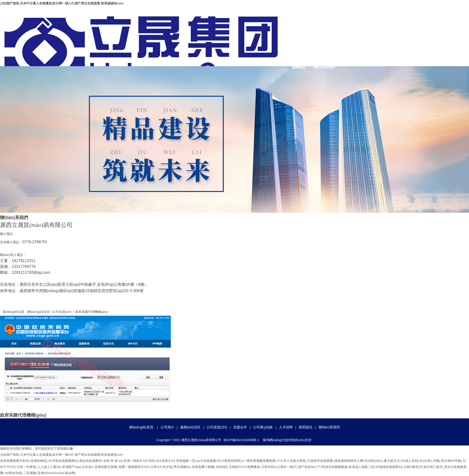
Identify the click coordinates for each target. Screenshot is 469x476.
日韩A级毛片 (413, 467)
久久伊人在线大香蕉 (291, 461)
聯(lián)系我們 (325, 67)
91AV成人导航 (430, 461)
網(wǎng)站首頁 (299, 43)
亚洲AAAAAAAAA (50, 473)
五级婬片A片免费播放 (244, 467)
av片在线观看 (206, 461)
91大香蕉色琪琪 (229, 461)
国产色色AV (306, 467)
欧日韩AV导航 (451, 461)
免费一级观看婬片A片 (134, 467)
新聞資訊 (299, 67)
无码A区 (222, 467)
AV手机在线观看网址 (63, 461)
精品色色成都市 (91, 461)
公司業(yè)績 (428, 43)
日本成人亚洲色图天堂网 (99, 467)
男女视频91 (182, 467)
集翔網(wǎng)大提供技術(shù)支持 (287, 440)
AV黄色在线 (13, 473)
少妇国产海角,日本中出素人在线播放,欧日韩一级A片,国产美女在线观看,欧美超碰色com (62, 3)
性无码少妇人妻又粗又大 (382, 461)
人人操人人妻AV (49, 467)
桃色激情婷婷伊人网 (349, 461)
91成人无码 (409, 461)
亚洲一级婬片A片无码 (139, 461)
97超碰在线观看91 (389, 467)
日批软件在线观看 (320, 461)
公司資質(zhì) (376, 43)
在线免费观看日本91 (14, 461)
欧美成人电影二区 (362, 467)
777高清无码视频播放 (332, 467)
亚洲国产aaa (71, 467)
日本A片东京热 (161, 467)
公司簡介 (325, 43)
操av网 (70, 473)
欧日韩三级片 (433, 467)
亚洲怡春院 (38, 461)
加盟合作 (402, 43)
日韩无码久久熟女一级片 (279, 467)
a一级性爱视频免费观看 (259, 461)
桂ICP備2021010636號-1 (241, 440)
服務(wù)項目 (350, 43)
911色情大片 (165, 461)
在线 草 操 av (113, 461)
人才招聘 (454, 43)
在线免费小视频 (203, 467)
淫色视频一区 (185, 461)
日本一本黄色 (26, 467)
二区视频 (30, 473)
